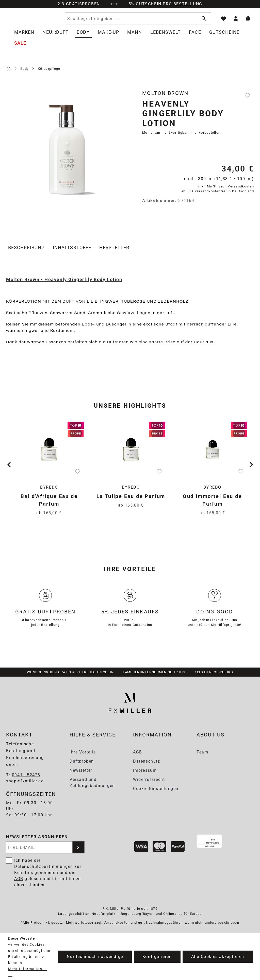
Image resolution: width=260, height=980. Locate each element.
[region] (67, 160)
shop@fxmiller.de (25, 781)
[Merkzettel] (223, 21)
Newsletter (81, 770)
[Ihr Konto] (236, 21)
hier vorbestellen (206, 138)
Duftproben (82, 761)
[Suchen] (203, 21)
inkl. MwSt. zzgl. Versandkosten (226, 192)
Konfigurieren (157, 957)
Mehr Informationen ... (28, 972)
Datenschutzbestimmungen (44, 867)
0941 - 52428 (26, 775)
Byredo (49, 493)
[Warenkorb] (248, 21)
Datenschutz (147, 761)
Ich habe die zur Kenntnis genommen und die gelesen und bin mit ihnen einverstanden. (48, 873)
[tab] (26, 253)
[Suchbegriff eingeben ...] (145, 21)
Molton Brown (165, 99)
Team (202, 752)
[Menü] (240, 838)
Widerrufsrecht (149, 779)
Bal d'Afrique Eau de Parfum (49, 506)
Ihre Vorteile (83, 752)
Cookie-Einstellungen (156, 789)
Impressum (145, 770)
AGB (138, 752)
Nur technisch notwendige (95, 957)
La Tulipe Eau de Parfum (131, 502)
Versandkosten (117, 923)
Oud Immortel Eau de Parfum (212, 506)
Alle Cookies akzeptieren (218, 957)
